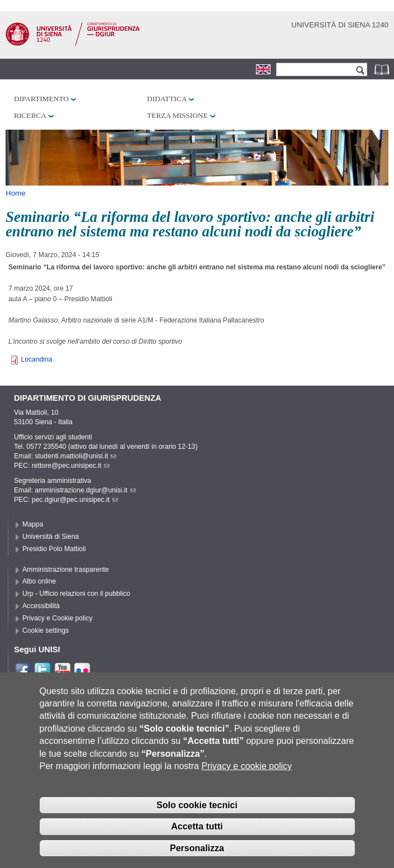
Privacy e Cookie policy (58, 618)
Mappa (33, 524)
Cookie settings (46, 630)
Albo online (39, 581)
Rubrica (383, 69)
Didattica (167, 99)
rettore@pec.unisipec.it (71, 466)
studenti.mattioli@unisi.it (75, 456)
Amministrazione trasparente (66, 570)
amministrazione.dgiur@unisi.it (85, 490)
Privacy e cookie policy (246, 775)
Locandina (36, 359)
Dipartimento (41, 99)
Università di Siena (51, 537)
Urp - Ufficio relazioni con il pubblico (76, 594)
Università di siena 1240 (340, 25)
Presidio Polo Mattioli (54, 549)
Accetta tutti (197, 836)
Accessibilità (41, 606)
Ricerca (30, 115)
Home (16, 193)
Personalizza (197, 858)
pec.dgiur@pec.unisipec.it (75, 500)
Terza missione (177, 115)
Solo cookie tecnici (197, 814)
